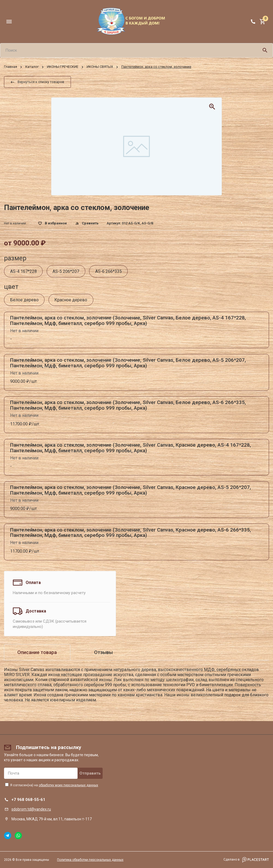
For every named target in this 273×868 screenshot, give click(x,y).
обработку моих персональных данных (68, 785)
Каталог (32, 67)
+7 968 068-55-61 (28, 800)
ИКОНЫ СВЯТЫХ (100, 67)
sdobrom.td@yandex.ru (31, 809)
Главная (11, 67)
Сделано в (246, 860)
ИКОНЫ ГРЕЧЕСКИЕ (63, 67)
